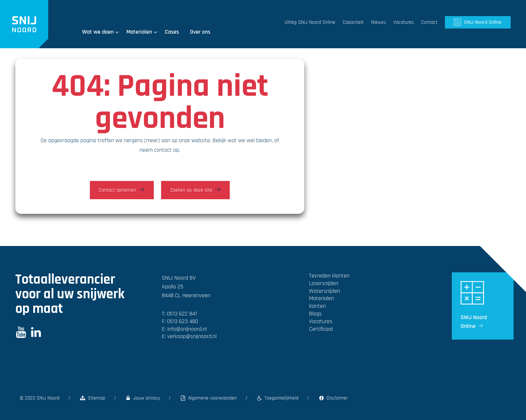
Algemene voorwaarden (208, 398)
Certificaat (321, 329)
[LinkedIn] (36, 335)
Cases (172, 32)
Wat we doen (101, 32)
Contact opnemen (117, 190)
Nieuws (379, 22)
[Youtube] (21, 335)
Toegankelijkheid (278, 398)
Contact (429, 22)
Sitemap (92, 398)
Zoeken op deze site (191, 190)
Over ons (200, 32)
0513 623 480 (182, 321)
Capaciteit (353, 22)
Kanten (317, 306)
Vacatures (404, 22)
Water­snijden (325, 291)
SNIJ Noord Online (483, 22)
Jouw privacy (143, 398)
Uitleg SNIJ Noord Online (310, 22)
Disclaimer (333, 398)
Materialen (142, 32)
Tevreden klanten (329, 276)
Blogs (315, 314)
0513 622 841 (182, 314)
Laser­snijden (324, 283)
